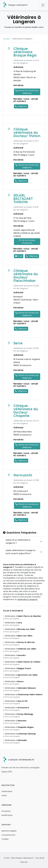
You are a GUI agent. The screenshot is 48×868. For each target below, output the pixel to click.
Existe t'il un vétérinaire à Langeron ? (18, 541)
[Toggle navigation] (43, 5)
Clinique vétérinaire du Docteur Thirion (27, 133)
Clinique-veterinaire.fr (15, 5)
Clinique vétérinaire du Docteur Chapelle (26, 411)
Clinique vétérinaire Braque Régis (25, 52)
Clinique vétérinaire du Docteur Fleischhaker (26, 276)
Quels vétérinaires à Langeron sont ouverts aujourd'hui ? (21, 552)
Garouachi (23, 475)
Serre (18, 343)
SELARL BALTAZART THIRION (23, 199)
